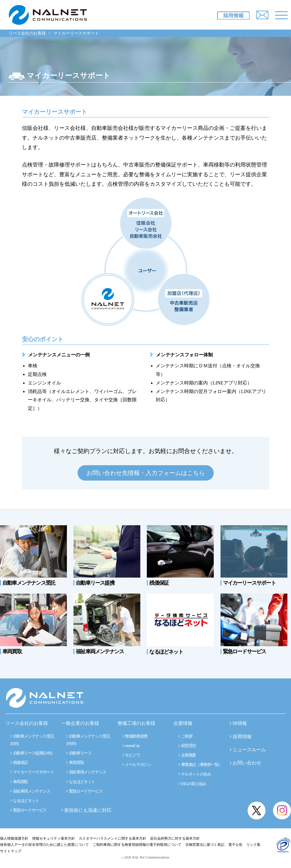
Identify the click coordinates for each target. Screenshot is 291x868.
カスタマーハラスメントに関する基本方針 (112, 838)
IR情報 (240, 723)
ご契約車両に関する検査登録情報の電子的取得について (137, 845)
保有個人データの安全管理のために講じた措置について (44, 845)
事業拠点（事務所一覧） (200, 765)
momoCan (131, 746)
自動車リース (79, 753)
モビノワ (131, 755)
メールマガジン (137, 765)
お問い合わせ (247, 763)
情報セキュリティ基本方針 (54, 838)
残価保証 (19, 763)
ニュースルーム (249, 750)
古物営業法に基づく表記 (205, 845)
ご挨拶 (185, 736)
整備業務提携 (135, 736)
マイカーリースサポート (32, 772)
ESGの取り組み (192, 784)
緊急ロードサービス (28, 810)
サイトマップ (11, 851)
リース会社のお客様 (27, 33)
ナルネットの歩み (195, 774)
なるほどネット (25, 801)
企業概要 (187, 755)
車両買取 (19, 782)
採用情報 (242, 737)
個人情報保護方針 (14, 838)
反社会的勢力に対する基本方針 (175, 838)
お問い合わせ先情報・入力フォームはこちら (146, 473)
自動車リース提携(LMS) (31, 753)
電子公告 (235, 845)
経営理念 (187, 746)
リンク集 (253, 845)
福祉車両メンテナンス (30, 791)
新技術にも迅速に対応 (86, 810)
